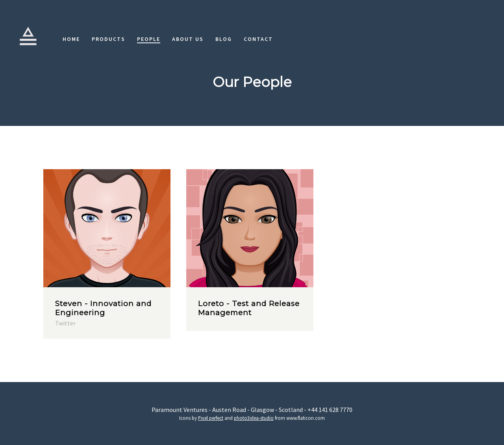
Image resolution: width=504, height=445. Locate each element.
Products (108, 39)
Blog (224, 39)
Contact (258, 39)
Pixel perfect (211, 418)
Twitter (65, 323)
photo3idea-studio (254, 418)
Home (71, 39)
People (149, 39)
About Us (188, 39)
